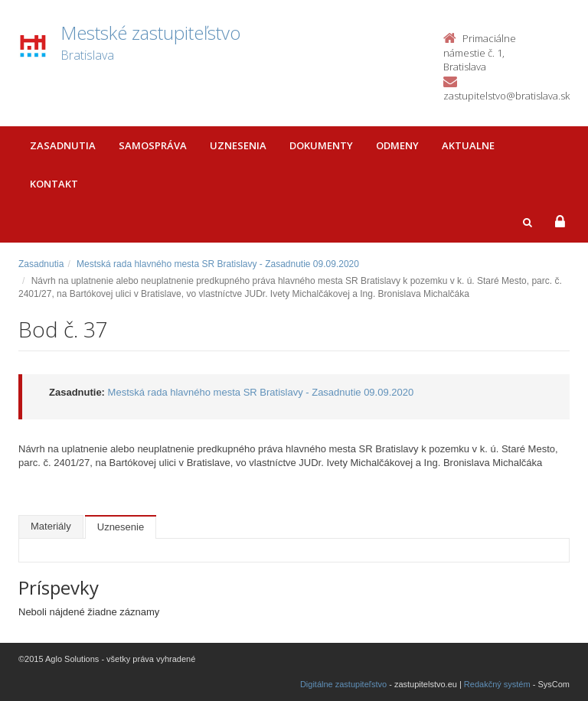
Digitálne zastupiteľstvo (343, 684)
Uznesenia (238, 145)
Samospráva (153, 145)
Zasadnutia (63, 145)
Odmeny (397, 145)
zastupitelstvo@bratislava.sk (506, 96)
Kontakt (54, 184)
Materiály (51, 526)
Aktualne (468, 145)
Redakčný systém (497, 684)
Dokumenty (321, 145)
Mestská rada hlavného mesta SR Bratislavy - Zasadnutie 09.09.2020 (218, 264)
